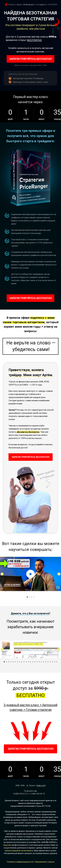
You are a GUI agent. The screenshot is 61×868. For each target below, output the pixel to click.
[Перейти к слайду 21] (48, 662)
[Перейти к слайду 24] (55, 662)
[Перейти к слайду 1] (27, 597)
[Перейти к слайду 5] (13, 662)
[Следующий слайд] (59, 574)
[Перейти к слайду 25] (57, 662)
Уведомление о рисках (45, 862)
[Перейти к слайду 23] (52, 662)
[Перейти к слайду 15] (35, 662)
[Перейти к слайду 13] (30, 662)
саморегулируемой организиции (18, 851)
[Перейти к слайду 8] (20, 662)
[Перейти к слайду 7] (17, 662)
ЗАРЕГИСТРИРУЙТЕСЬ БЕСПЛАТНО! (31, 59)
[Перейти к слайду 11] (26, 662)
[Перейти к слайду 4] (34, 597)
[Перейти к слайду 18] (41, 662)
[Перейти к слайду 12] (28, 662)
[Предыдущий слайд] (2, 574)
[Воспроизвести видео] (30, 574)
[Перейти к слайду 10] (24, 662)
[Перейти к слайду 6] (15, 662)
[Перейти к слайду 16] (37, 662)
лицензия (7, 845)
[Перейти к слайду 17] (39, 662)
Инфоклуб (41, 786)
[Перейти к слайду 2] (29, 597)
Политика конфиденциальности (20, 862)
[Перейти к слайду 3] (32, 597)
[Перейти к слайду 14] (33, 662)
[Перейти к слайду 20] (46, 662)
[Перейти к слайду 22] (50, 662)
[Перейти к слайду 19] (44, 662)
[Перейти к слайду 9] (22, 662)
